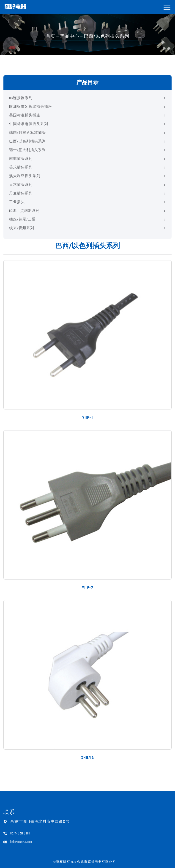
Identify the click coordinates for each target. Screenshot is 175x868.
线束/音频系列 (22, 228)
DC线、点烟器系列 (24, 211)
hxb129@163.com (21, 842)
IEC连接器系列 (21, 98)
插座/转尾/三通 (22, 220)
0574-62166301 (20, 834)
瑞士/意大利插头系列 (27, 150)
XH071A (87, 758)
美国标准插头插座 (25, 116)
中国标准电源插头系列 (29, 124)
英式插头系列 (21, 168)
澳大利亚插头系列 (25, 176)
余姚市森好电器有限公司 (97, 862)
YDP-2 (88, 588)
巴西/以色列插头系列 (27, 142)
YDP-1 (88, 418)
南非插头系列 (21, 159)
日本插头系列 (21, 185)
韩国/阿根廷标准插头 (27, 133)
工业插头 (17, 202)
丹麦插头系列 (21, 194)
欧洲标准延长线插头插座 (31, 107)
